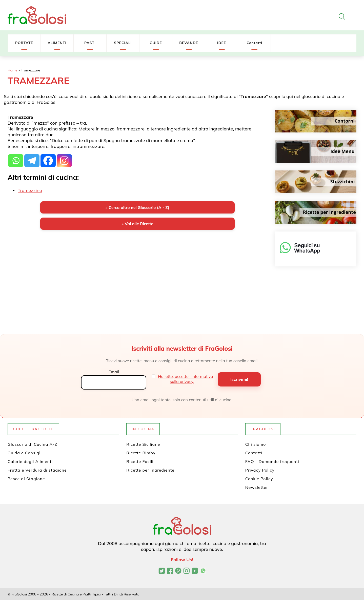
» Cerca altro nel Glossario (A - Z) (137, 207)
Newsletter (257, 487)
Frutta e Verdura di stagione (37, 470)
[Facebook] (48, 161)
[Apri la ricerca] (342, 16)
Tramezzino (30, 190)
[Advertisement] (137, 273)
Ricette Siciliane (143, 444)
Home (13, 70)
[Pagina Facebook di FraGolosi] (170, 571)
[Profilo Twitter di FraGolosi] (162, 571)
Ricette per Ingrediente (150, 470)
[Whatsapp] (16, 161)
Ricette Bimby (141, 453)
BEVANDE (189, 43)
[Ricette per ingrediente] (316, 212)
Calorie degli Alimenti (30, 461)
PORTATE (24, 43)
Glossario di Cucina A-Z (32, 444)
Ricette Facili (140, 461)
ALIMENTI (57, 43)
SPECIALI (123, 43)
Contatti (254, 43)
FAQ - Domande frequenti (272, 461)
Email (114, 372)
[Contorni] (316, 121)
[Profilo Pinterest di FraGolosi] (178, 571)
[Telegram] (32, 161)
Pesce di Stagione (26, 479)
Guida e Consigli (25, 453)
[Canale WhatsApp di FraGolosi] (203, 571)
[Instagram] (64, 161)
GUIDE (156, 43)
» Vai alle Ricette (137, 224)
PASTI (90, 43)
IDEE (222, 43)
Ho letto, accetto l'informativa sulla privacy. (186, 379)
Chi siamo (256, 444)
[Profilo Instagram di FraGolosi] (186, 571)
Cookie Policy (259, 479)
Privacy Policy (260, 470)
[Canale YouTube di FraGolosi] (195, 571)
